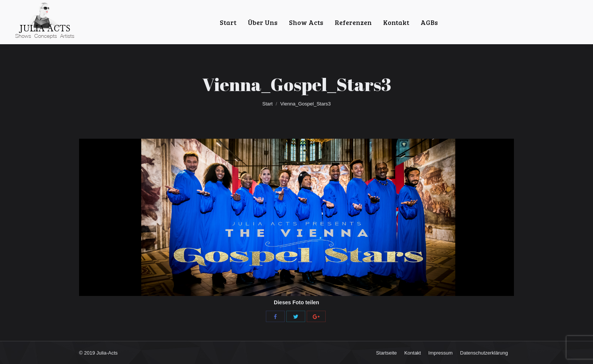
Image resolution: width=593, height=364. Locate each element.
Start (268, 104)
